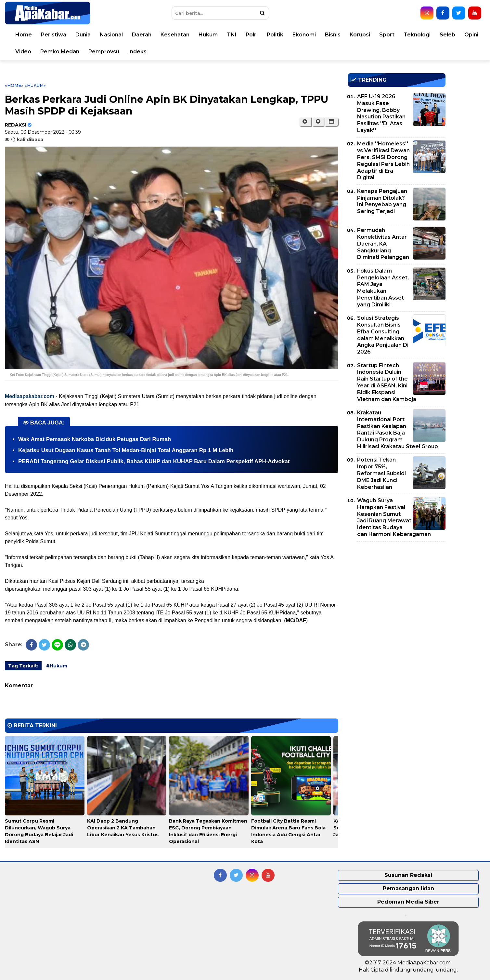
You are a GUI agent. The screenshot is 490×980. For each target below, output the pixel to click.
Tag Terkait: (23, 666)
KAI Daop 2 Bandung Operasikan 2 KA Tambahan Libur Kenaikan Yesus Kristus (123, 828)
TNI (232, 35)
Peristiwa (54, 35)
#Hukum (57, 666)
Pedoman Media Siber (408, 902)
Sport (387, 35)
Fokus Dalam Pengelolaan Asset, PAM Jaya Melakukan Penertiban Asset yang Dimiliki (383, 288)
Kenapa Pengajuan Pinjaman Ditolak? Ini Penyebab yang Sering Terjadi (382, 201)
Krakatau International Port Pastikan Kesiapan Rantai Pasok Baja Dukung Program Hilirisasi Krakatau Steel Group (398, 430)
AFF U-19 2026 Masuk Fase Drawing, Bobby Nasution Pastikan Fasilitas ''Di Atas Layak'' (381, 113)
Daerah (142, 35)
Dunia (83, 35)
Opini (471, 35)
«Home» (14, 85)
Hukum (208, 35)
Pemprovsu (104, 52)
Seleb (447, 35)
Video (23, 52)
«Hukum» (35, 85)
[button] (332, 122)
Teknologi (417, 35)
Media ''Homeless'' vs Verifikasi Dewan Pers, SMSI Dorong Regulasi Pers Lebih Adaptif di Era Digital (383, 161)
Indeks (137, 52)
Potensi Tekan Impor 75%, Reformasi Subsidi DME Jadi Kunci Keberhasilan (381, 473)
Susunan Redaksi (408, 875)
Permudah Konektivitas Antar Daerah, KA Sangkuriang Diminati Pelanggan (383, 244)
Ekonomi (304, 35)
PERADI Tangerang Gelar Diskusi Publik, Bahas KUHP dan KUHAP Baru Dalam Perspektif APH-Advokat (154, 461)
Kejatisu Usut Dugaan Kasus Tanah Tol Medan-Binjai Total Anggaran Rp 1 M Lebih (126, 450)
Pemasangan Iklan (408, 888)
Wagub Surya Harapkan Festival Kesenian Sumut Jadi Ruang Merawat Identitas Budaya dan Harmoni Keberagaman (394, 517)
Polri (252, 35)
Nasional (111, 35)
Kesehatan (175, 35)
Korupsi (360, 35)
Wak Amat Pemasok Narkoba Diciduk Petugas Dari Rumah (95, 439)
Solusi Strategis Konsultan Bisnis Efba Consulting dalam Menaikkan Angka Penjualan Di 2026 (383, 335)
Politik (275, 35)
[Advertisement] (397, 592)
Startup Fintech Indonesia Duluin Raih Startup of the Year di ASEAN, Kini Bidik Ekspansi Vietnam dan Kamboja (387, 382)
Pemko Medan (60, 52)
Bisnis (333, 35)
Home (24, 35)
